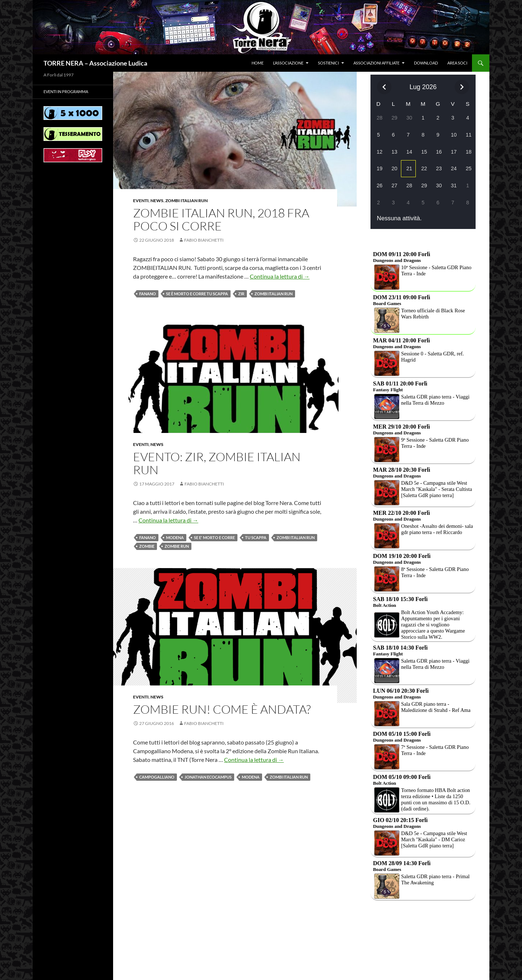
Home (258, 63)
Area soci (457, 63)
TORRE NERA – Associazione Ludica (95, 63)
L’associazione (288, 63)
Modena (175, 537)
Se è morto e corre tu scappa (197, 294)
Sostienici (328, 63)
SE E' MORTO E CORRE (214, 537)
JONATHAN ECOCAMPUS (208, 777)
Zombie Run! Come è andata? (222, 709)
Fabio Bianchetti (204, 240)
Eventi (141, 201)
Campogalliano (157, 777)
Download (426, 63)
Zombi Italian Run (187, 201)
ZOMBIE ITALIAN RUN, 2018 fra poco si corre (221, 219)
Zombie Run (177, 546)
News (157, 201)
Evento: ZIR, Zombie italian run (217, 463)
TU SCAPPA (256, 537)
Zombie (147, 546)
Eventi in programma (66, 91)
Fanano (148, 294)
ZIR (241, 294)
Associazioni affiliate (376, 63)
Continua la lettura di (280, 276)
